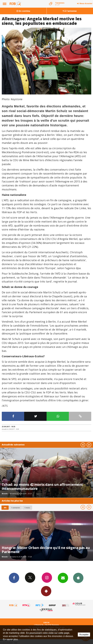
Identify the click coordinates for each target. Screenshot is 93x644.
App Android (46, 591)
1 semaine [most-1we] (15, 508)
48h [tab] (5, 508)
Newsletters (63, 578)
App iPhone (78, 578)
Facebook (14, 578)
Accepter (84, 635)
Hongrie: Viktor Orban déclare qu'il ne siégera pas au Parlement (46, 550)
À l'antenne (70, 11)
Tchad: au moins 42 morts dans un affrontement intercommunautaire (42, 487)
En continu (23, 11)
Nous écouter (86, 3)
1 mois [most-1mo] (27, 508)
